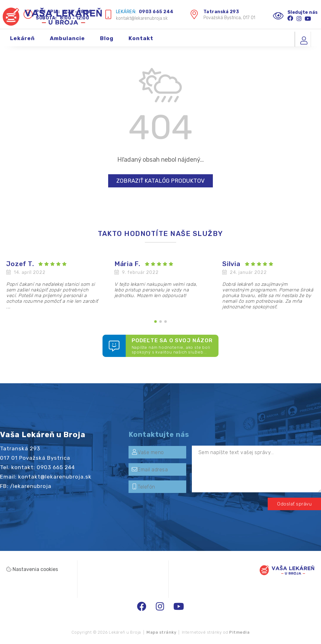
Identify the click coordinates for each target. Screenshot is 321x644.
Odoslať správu (294, 504)
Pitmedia (239, 632)
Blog (107, 42)
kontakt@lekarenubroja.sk (142, 18)
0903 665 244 (156, 12)
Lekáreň (22, 42)
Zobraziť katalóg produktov (160, 181)
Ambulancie (67, 42)
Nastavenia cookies (32, 569)
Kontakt (141, 42)
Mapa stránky (161, 632)
